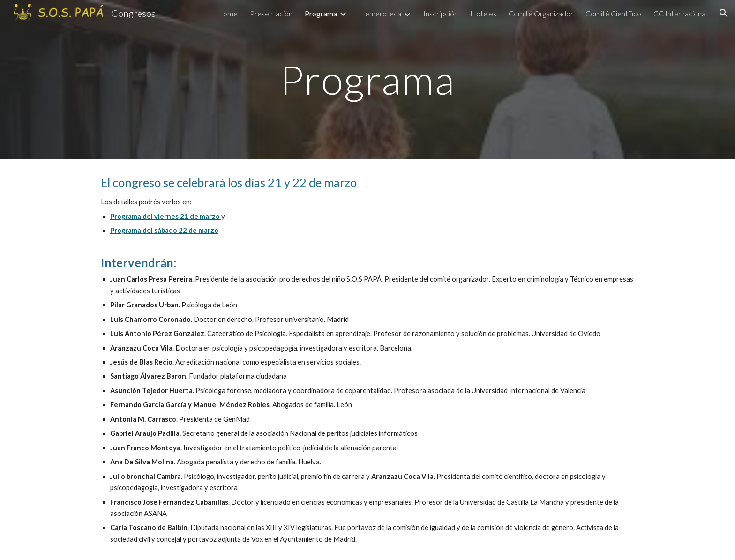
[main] (367, 79)
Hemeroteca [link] (380, 13)
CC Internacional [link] (680, 13)
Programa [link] (321, 13)
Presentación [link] (271, 13)
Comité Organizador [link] (541, 13)
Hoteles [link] (483, 13)
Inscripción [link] (441, 13)
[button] (724, 13)
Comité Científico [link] (613, 13)
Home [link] (227, 13)
